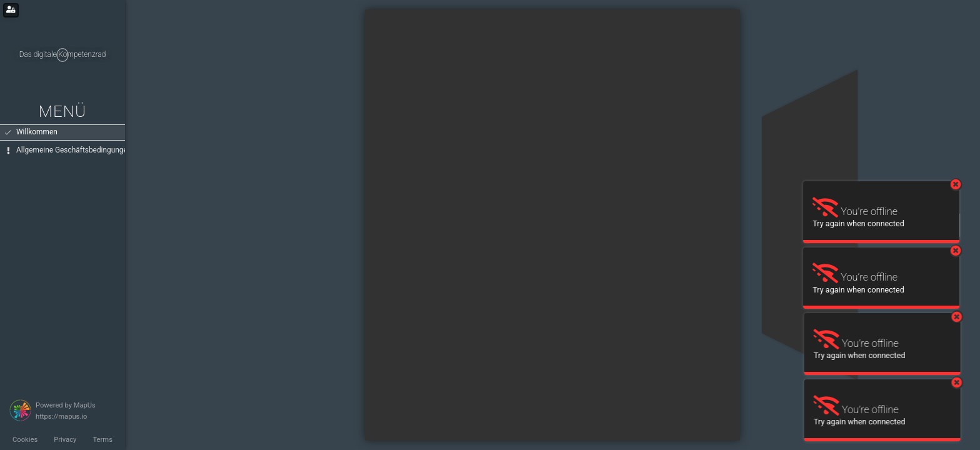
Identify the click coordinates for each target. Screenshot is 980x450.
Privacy (65, 440)
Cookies (25, 440)
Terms (102, 440)
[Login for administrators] (11, 10)
